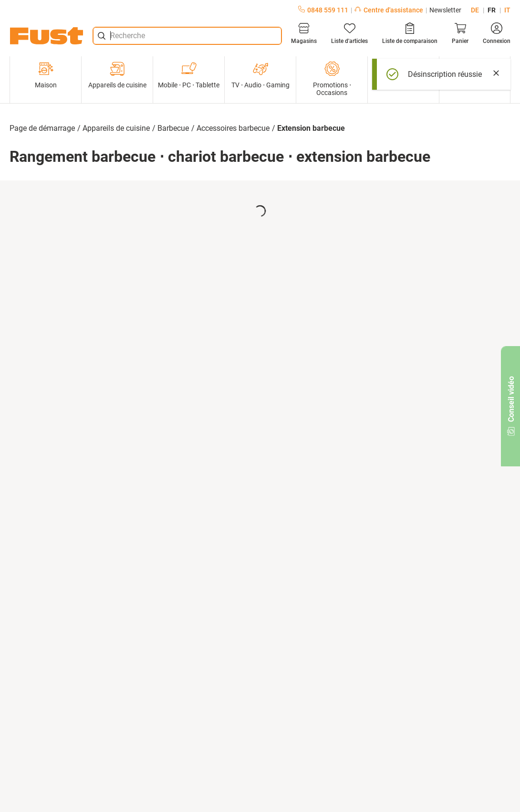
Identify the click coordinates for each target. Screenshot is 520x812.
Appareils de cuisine (117, 75)
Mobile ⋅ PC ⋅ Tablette (189, 75)
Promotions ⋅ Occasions (332, 79)
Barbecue (173, 128)
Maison (46, 75)
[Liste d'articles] (349, 33)
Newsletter (445, 10)
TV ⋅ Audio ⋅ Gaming (260, 75)
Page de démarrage (42, 128)
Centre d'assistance (389, 10)
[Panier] (460, 33)
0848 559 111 (323, 10)
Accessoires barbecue (233, 128)
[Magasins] (304, 33)
